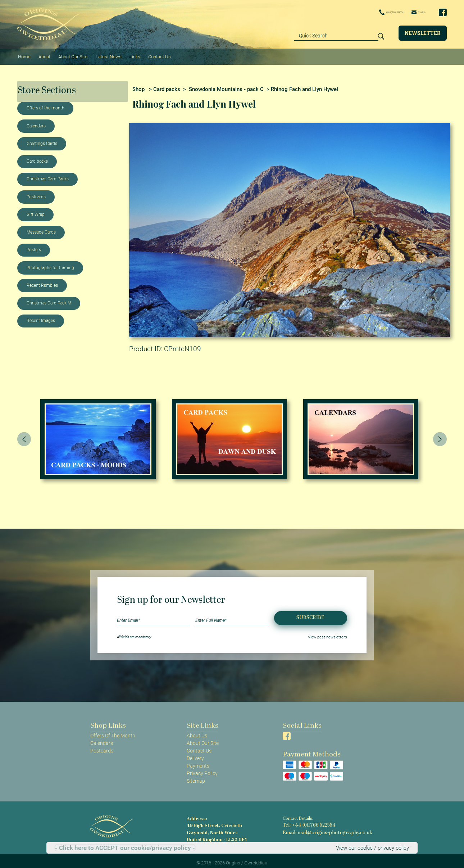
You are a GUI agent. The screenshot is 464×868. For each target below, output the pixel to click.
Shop (138, 85)
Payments (198, 762)
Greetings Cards (42, 140)
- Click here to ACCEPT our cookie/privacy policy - (125, 848)
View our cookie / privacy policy (374, 848)
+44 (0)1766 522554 (368, 12)
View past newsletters (330, 633)
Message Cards (41, 228)
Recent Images (41, 317)
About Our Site (70, 54)
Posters (34, 246)
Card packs (37, 157)
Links (130, 54)
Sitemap (196, 777)
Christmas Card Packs (48, 175)
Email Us (413, 12)
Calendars (36, 122)
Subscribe (310, 614)
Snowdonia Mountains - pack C (226, 85)
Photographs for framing (50, 264)
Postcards (36, 193)
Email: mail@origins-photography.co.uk (320, 828)
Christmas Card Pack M (49, 299)
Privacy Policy (202, 769)
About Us (197, 732)
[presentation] (24, 435)
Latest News (105, 54)
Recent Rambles (42, 281)
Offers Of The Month (113, 732)
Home (24, 54)
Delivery (195, 754)
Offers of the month (46, 104)
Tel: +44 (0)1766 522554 (305, 821)
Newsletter (423, 33)
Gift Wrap (36, 211)
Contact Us (153, 54)
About (43, 54)
